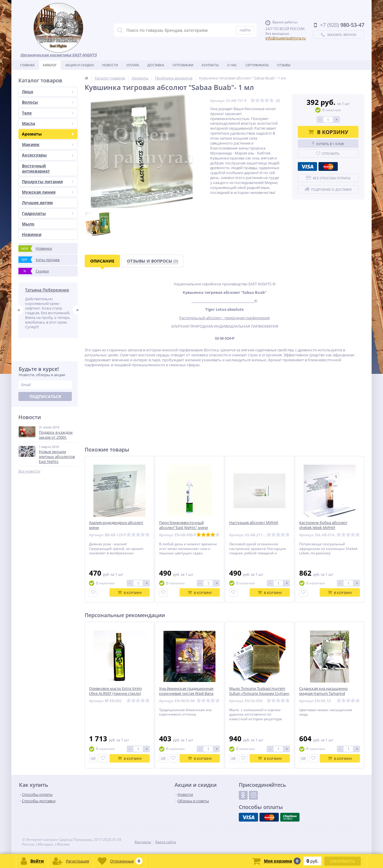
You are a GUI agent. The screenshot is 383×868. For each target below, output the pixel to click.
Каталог (50, 65)
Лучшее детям (37, 203)
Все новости (29, 471)
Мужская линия (48, 192)
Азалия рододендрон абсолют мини (116, 525)
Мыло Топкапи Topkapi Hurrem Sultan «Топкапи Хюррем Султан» (259, 691)
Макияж (48, 144)
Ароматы (48, 134)
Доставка (156, 65)
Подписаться (45, 396)
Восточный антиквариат (36, 168)
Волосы (48, 102)
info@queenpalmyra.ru (285, 38)
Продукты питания (48, 182)
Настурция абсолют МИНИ (254, 523)
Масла (48, 123)
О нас (232, 65)
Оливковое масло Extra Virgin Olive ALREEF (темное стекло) (115, 691)
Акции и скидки (80, 65)
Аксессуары (48, 155)
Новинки (32, 234)
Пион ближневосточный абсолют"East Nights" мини (183, 525)
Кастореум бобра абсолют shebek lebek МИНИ (323, 525)
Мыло (28, 224)
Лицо (48, 92)
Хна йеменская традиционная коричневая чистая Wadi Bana (186, 691)
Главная (27, 65)
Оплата (133, 65)
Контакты (210, 65)
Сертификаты (257, 65)
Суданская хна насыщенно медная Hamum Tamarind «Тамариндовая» (323, 693)
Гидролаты (48, 213)
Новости (110, 65)
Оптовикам (183, 65)
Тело (48, 113)
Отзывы (284, 65)
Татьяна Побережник (47, 290)
